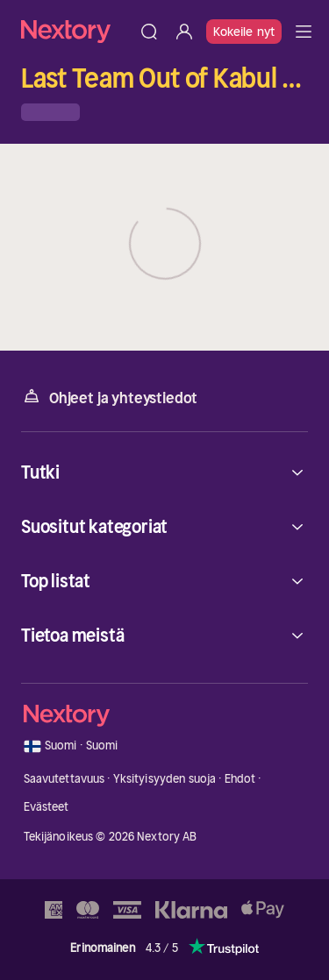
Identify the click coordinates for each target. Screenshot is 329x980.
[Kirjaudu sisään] (184, 32)
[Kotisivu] (76, 31)
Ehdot (240, 779)
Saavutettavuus (64, 779)
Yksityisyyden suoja (164, 779)
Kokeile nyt (244, 32)
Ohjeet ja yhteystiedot (109, 397)
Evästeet (46, 807)
